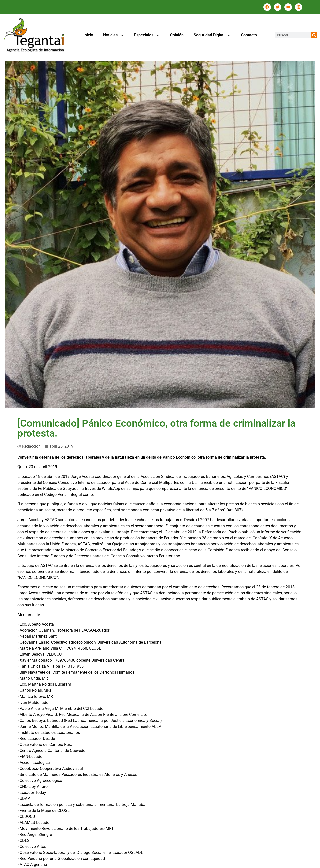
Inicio (88, 35)
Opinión (177, 35)
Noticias (114, 35)
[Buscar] (314, 35)
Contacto (249, 35)
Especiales (147, 35)
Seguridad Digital (212, 35)
